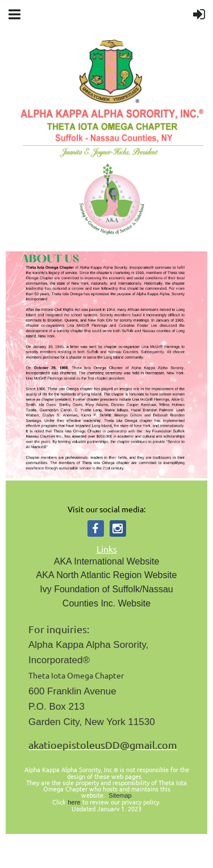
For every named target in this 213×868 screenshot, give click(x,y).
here (74, 802)
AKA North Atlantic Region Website (107, 575)
